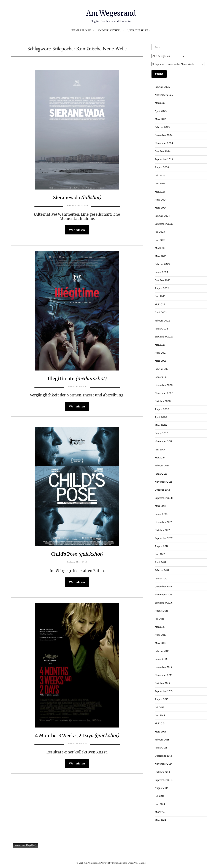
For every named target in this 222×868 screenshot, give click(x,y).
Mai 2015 (160, 724)
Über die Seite (138, 31)
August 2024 (162, 167)
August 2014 (162, 788)
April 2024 (161, 200)
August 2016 (162, 611)
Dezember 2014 (163, 756)
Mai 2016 (160, 627)
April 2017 (160, 562)
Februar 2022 (162, 321)
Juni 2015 (160, 716)
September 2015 (164, 691)
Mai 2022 (160, 305)
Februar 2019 (162, 466)
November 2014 (164, 764)
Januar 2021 (161, 377)
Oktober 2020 (163, 401)
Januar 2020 (161, 433)
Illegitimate (77, 378)
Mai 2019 (160, 458)
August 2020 (162, 409)
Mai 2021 (160, 345)
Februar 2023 (162, 264)
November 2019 (164, 441)
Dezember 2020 (164, 385)
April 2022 (161, 313)
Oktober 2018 (162, 490)
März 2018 (160, 506)
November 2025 (164, 95)
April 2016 (160, 635)
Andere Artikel (109, 31)
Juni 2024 (160, 184)
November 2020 (164, 393)
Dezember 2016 (163, 587)
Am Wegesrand (111, 13)
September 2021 (164, 337)
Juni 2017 (160, 554)
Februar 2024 (162, 216)
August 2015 (161, 699)
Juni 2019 (160, 450)
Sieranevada (77, 197)
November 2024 (164, 143)
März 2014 (160, 820)
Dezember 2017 (163, 522)
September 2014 (164, 780)
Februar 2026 (162, 87)
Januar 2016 (161, 659)
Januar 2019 (161, 474)
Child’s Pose (77, 554)
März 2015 (160, 732)
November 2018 (164, 482)
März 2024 (161, 208)
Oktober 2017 (162, 530)
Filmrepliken (81, 31)
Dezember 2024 (164, 135)
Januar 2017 (161, 579)
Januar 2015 (161, 748)
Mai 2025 (160, 103)
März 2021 (160, 361)
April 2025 (161, 111)
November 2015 (163, 675)
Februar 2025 (162, 127)
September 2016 (164, 603)
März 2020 (161, 425)
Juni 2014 (160, 804)
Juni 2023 (160, 240)
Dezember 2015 (163, 667)
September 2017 (164, 538)
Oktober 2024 (163, 151)
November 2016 (164, 595)
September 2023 (164, 224)
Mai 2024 (160, 192)
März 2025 (161, 119)
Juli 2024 (160, 176)
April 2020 (161, 417)
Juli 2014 (159, 796)
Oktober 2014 (162, 772)
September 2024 (164, 159)
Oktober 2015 (162, 683)
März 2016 (160, 643)
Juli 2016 (159, 619)
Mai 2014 (160, 812)
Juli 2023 (160, 232)
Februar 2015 (162, 740)
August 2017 (161, 546)
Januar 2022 (161, 329)
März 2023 (161, 256)
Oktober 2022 (163, 280)
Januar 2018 (161, 514)
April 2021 (160, 353)
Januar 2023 (161, 272)
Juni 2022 (160, 296)
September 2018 (164, 498)
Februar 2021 (162, 369)
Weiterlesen (77, 230)
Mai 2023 (160, 248)
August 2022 (162, 288)
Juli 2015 (159, 708)
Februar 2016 (162, 651)
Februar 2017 (162, 570)
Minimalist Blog (120, 863)
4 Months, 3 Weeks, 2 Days (77, 736)
